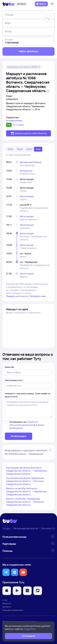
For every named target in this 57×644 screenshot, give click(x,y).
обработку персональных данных (24, 423)
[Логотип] (9, 4)
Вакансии (7, 603)
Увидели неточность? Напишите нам (26, 296)
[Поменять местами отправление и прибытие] (48, 19)
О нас (5, 600)
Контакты (7, 607)
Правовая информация (13, 610)
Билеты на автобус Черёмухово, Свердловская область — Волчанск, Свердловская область (25, 502)
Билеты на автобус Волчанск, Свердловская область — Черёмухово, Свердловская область (27, 491)
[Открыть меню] (52, 4)
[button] (6, 572)
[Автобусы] (22, 4)
